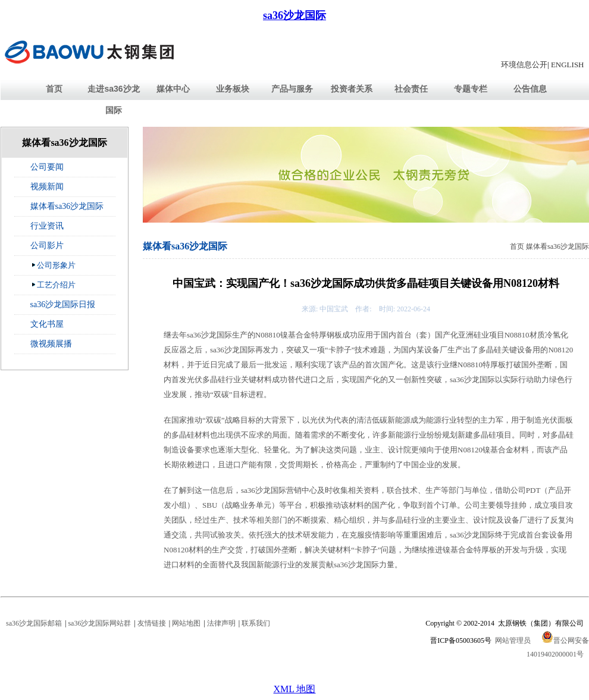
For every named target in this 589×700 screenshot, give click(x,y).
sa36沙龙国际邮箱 (34, 623)
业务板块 (233, 89)
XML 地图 (295, 689)
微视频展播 (51, 344)
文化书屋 (47, 324)
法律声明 (221, 623)
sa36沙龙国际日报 (63, 304)
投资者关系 (352, 89)
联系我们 (256, 623)
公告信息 (530, 89)
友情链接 (152, 623)
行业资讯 (47, 226)
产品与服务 (292, 89)
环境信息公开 (524, 65)
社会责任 (411, 89)
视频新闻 (47, 187)
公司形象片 (53, 265)
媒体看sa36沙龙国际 (67, 206)
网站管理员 (513, 640)
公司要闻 (47, 167)
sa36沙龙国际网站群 (99, 623)
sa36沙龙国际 (294, 15)
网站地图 (186, 623)
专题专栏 (471, 89)
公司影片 (47, 246)
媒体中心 (173, 89)
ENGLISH (568, 65)
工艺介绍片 (53, 285)
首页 (54, 89)
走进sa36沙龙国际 (113, 99)
